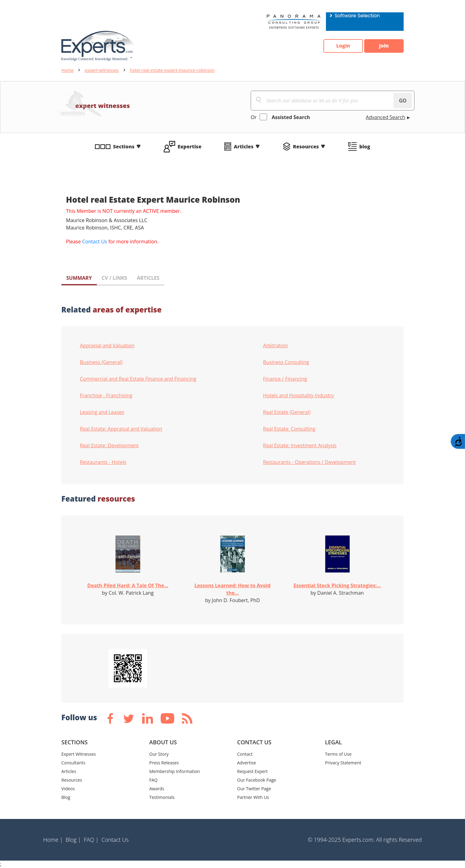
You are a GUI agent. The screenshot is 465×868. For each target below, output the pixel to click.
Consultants (73, 763)
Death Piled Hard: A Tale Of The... (128, 585)
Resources (306, 147)
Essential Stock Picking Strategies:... (337, 585)
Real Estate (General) (287, 412)
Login (342, 46)
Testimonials (162, 797)
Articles (244, 147)
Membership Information (175, 771)
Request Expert (252, 771)
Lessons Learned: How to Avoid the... (232, 589)
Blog (66, 797)
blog (365, 147)
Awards (157, 789)
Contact (245, 754)
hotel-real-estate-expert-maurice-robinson (172, 70)
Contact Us (95, 242)
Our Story (159, 754)
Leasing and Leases (102, 412)
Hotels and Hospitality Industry (298, 395)
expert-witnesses (102, 70)
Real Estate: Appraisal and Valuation (121, 429)
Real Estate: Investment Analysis (300, 445)
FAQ (153, 780)
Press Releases (164, 763)
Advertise (247, 763)
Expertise (189, 147)
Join (384, 46)
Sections (124, 147)
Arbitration (276, 345)
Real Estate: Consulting (289, 429)
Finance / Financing (285, 379)
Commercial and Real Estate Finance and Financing (138, 379)
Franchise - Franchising (106, 395)
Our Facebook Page (257, 780)
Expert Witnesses (79, 754)
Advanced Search (385, 117)
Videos (68, 789)
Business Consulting (286, 362)
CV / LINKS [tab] (114, 278)
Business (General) (101, 362)
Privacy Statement (343, 763)
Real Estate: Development (109, 445)
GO (403, 101)
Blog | (73, 840)
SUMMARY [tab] (79, 278)
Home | (53, 840)
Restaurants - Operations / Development (309, 462)
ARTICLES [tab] (148, 278)
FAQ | (91, 840)
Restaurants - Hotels (103, 462)
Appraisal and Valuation (107, 345)
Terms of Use (338, 754)
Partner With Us (253, 797)
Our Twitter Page (254, 789)
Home (68, 70)
